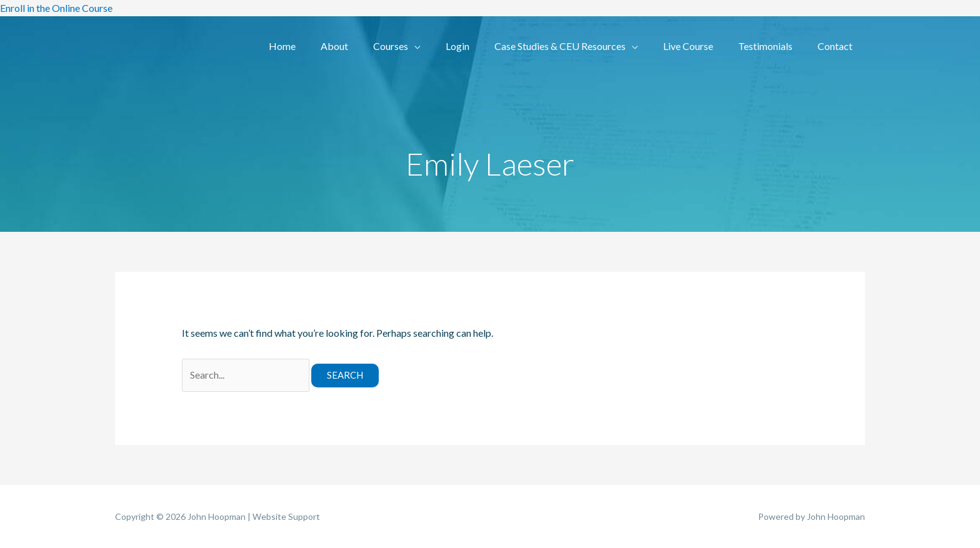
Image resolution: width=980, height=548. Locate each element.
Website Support (286, 516)
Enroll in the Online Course (56, 8)
